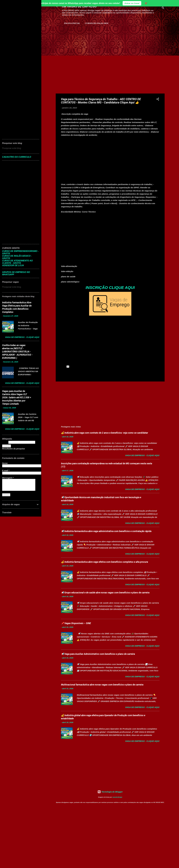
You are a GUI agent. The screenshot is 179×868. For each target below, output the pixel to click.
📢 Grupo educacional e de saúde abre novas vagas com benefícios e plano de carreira (105, 593)
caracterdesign (117, 797)
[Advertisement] (86, 38)
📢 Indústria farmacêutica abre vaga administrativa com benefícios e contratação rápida (106, 531)
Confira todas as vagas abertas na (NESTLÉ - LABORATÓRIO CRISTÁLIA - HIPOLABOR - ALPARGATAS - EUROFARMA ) (17, 352)
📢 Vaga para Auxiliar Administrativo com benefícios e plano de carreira (98, 654)
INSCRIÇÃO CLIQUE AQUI (110, 288)
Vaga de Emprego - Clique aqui (142, 455)
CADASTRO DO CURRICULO (17, 157)
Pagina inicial (72, 23)
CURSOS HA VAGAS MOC (97, 23)
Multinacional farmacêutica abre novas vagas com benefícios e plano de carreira (102, 685)
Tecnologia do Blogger (110, 792)
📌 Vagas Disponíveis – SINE (76, 623)
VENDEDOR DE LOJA (13, 265)
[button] (158, 100)
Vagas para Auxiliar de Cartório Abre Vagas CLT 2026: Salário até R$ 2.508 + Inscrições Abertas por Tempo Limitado (17, 397)
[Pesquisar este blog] (21, 148)
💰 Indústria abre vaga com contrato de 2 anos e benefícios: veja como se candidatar (104, 433)
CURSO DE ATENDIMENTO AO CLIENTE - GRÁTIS (17, 262)
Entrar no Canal (132, 3)
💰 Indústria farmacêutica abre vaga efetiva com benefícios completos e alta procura (104, 562)
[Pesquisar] (163, 8)
